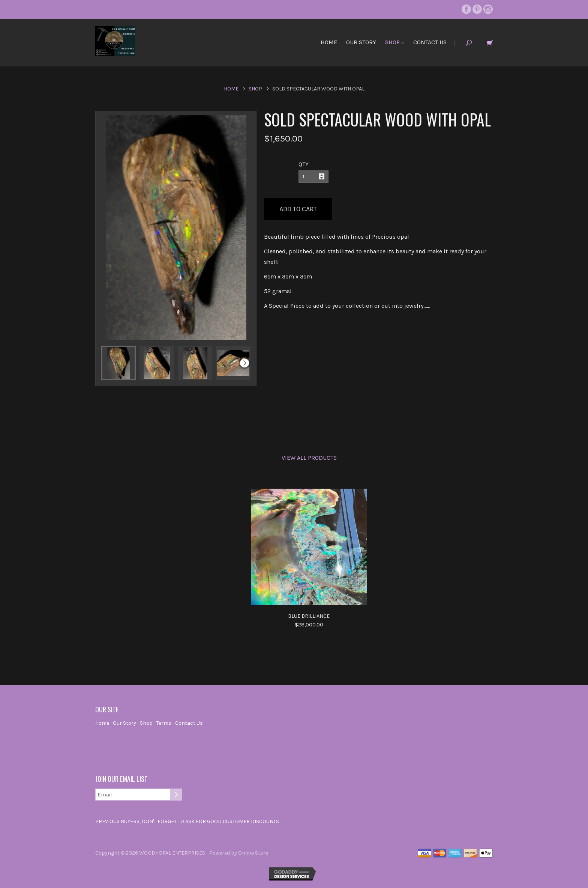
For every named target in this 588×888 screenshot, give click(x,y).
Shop (395, 42)
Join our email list (121, 779)
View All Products (309, 458)
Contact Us (430, 42)
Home (329, 42)
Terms (164, 723)
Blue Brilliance (309, 616)
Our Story (361, 42)
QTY (304, 164)
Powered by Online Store (239, 853)
